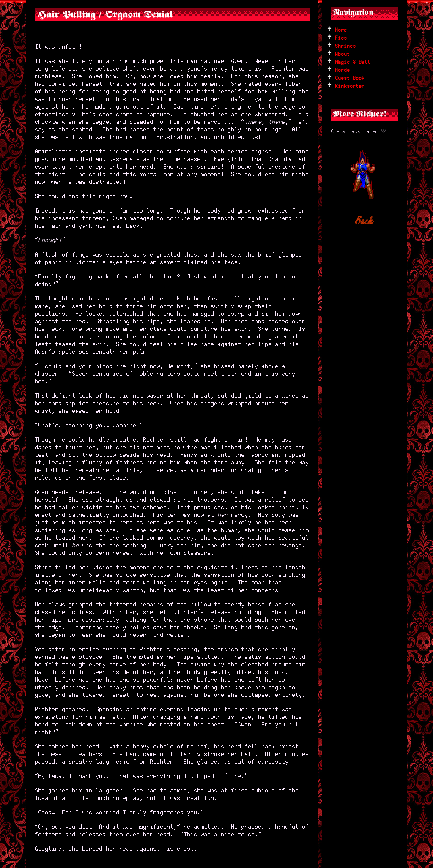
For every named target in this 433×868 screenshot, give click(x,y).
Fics (341, 38)
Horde (342, 70)
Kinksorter (350, 86)
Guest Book (350, 78)
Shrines (345, 46)
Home (341, 30)
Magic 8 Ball (353, 62)
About (342, 54)
